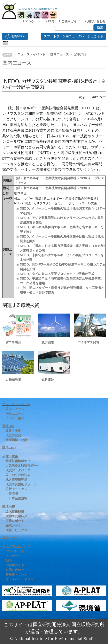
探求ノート (13, 526)
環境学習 (9, 507)
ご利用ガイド (69, 21)
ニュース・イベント (31, 54)
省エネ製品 (13, 342)
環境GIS (8, 426)
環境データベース (18, 470)
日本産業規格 (18, 498)
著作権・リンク (16, 575)
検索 (100, 27)
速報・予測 (13, 431)
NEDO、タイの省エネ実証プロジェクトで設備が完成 (57, 274)
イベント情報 (15, 418)
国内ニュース (60, 54)
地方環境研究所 (16, 480)
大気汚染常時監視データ (23, 466)
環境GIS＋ (15, 36)
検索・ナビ (10, 538)
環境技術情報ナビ (18, 461)
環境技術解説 (15, 512)
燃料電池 (48, 380)
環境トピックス (16, 530)
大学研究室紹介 (16, 516)
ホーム (7, 55)
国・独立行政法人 (18, 475)
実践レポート (15, 521)
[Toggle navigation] (5, 43)
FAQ (50, 21)
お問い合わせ (95, 21)
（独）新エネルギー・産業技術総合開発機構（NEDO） (53, 188)
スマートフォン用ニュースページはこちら (73, 36)
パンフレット (15, 551)
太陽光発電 (13, 380)
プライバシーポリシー (21, 579)
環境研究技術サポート (21, 484)
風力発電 (48, 342)
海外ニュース (15, 414)
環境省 (13, 494)
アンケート (32, 21)
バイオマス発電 (88, 342)
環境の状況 (13, 435)
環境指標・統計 (16, 440)
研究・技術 (10, 456)
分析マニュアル (16, 489)
